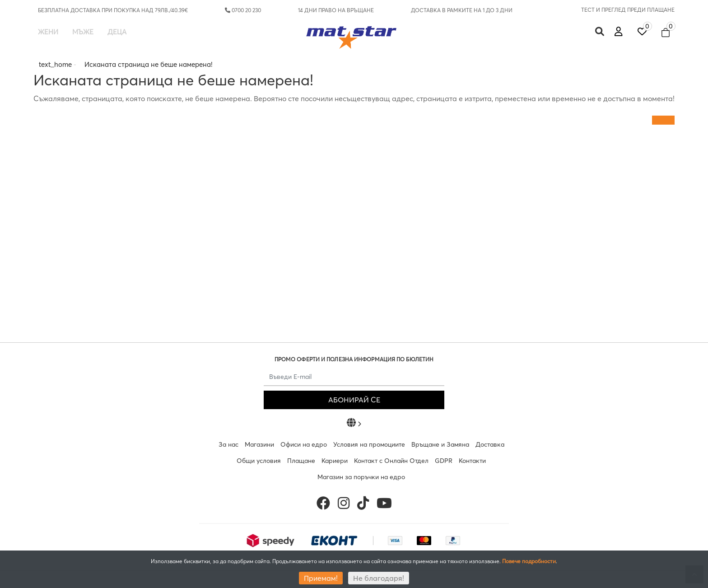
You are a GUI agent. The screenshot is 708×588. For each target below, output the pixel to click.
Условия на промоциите (369, 444)
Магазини (259, 444)
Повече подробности (529, 561)
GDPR (444, 461)
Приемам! (321, 578)
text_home (55, 64)
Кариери (335, 461)
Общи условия (259, 461)
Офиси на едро (304, 444)
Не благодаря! (379, 578)
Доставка (490, 444)
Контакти (472, 461)
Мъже (83, 32)
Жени (48, 32)
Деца (117, 32)
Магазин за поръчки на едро (361, 477)
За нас (228, 444)
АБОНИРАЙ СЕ (354, 400)
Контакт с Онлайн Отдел (391, 461)
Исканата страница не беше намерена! (149, 64)
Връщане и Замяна (440, 444)
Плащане (301, 461)
